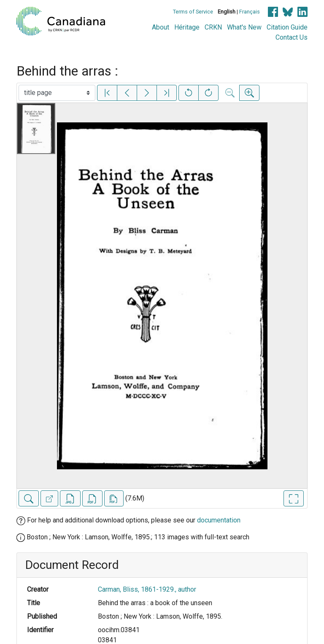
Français (250, 12)
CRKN (213, 27)
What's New (244, 27)
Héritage (187, 27)
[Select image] (57, 93)
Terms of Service (193, 12)
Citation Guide (287, 27)
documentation (219, 520)
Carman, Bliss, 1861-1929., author (147, 589)
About (161, 27)
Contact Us (292, 37)
